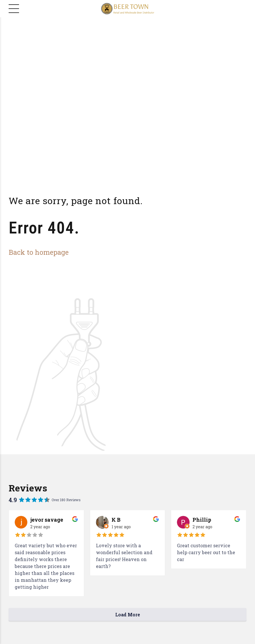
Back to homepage (39, 252)
